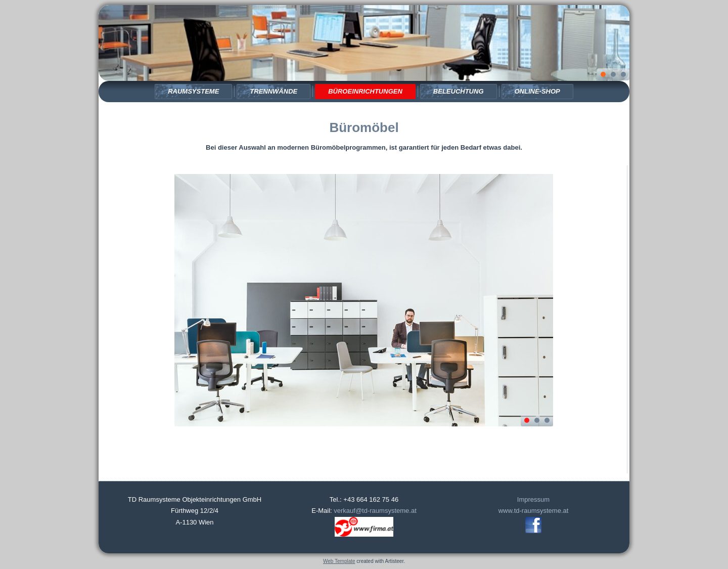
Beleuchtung (459, 91)
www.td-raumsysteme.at (534, 511)
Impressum (533, 499)
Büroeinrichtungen (365, 91)
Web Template (339, 561)
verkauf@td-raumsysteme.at (375, 511)
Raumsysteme (193, 91)
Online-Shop (537, 91)
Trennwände (274, 91)
